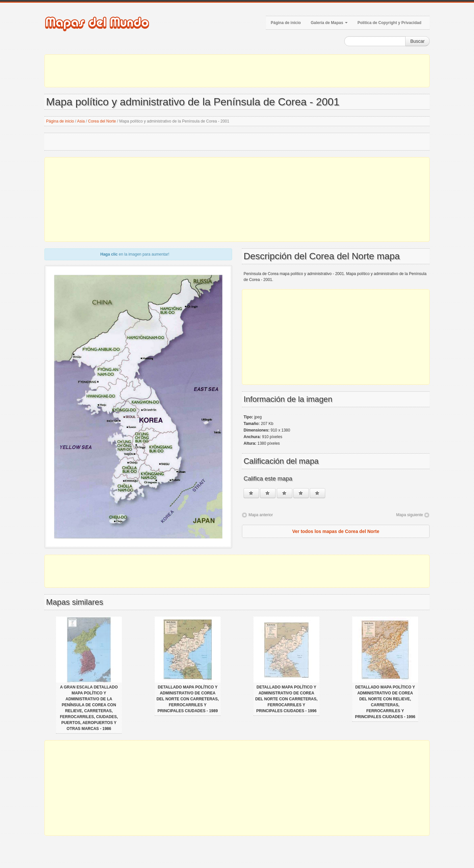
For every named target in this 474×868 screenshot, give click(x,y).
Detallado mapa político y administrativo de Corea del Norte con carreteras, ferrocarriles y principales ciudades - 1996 (286, 699)
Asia (81, 121)
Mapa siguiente (410, 515)
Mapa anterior (261, 515)
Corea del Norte (102, 121)
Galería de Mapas (329, 23)
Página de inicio (286, 23)
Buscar (417, 41)
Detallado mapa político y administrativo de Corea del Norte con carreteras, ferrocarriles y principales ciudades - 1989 (187, 699)
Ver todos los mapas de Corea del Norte (336, 531)
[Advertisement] (237, 71)
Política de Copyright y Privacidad (389, 23)
